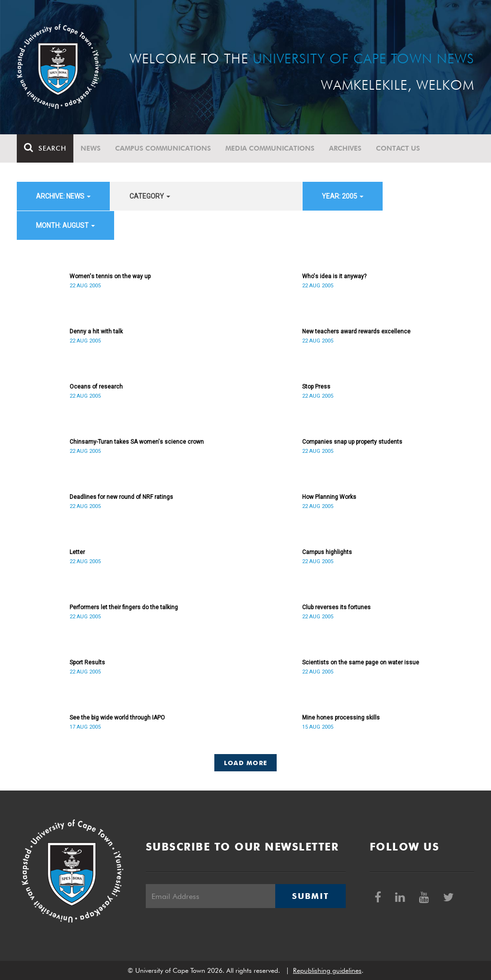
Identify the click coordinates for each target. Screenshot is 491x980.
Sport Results (87, 662)
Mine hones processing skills (341, 718)
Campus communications (163, 148)
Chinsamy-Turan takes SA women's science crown (137, 442)
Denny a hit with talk (96, 331)
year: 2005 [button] (343, 196)
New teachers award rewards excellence (356, 331)
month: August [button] (65, 225)
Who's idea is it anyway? (334, 276)
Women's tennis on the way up (110, 276)
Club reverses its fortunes (336, 607)
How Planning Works (329, 497)
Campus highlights (327, 552)
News (91, 148)
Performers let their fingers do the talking (124, 607)
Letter (77, 552)
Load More (246, 763)
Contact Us (398, 148)
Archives (345, 148)
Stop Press (316, 387)
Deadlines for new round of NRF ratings (121, 497)
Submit (310, 896)
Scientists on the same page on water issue (361, 662)
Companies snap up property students (352, 442)
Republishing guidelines (327, 970)
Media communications (270, 148)
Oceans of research (96, 387)
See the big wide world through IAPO (117, 718)
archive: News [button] (63, 196)
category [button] (150, 196)
